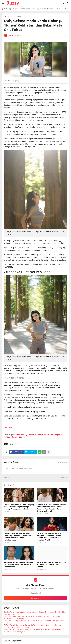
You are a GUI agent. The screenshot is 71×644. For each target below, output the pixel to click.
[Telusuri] (68, 3)
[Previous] (65, 9)
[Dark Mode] (64, 3)
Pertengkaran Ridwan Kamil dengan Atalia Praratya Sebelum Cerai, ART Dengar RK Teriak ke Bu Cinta (38, 9)
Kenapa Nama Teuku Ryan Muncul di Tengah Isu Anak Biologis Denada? (51, 564)
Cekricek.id (8, 427)
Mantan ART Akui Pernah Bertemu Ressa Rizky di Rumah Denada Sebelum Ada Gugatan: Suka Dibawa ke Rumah (51, 508)
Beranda (7, 17)
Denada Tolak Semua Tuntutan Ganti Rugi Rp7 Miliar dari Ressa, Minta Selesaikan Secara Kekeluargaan (18, 537)
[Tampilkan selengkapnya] (49, 452)
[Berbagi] (65, 35)
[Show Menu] (3, 3)
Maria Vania (17, 17)
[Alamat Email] (35, 593)
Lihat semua (62, 462)
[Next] (68, 9)
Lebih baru (7, 478)
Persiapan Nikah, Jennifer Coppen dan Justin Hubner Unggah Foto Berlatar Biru (18, 564)
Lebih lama (64, 478)
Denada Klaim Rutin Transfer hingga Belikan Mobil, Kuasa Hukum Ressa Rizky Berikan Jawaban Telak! (49, 537)
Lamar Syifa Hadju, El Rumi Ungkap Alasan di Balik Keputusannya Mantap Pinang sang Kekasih (19, 507)
